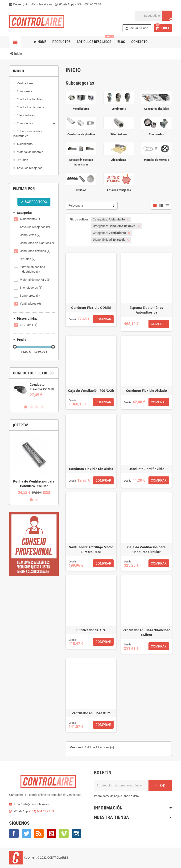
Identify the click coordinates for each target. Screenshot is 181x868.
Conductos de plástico (37, 243)
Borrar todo (34, 202)
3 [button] (37, 407)
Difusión (28, 259)
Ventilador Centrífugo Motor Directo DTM (91, 550)
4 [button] (42, 407)
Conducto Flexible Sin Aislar (91, 469)
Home (40, 42)
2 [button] (31, 407)
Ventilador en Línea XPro (91, 713)
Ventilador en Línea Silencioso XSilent (146, 632)
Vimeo (64, 833)
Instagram (76, 833)
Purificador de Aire (91, 630)
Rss (39, 833)
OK (160, 786)
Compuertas (30, 235)
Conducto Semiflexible (146, 469)
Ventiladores (30, 304)
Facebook (14, 833)
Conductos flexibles (35, 251)
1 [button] (26, 407)
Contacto (139, 42)
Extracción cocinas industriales (32, 269)
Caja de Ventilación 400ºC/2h (91, 391)
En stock (29, 325)
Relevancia (76, 206)
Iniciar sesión (137, 28)
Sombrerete (30, 296)
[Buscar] (153, 16)
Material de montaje (35, 280)
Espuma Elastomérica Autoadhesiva (146, 310)
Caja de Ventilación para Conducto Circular (146, 550)
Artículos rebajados (95, 40)
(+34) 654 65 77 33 (89, 4)
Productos (61, 42)
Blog (121, 42)
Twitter (26, 833)
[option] (34, 390)
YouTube (51, 833)
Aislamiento (30, 219)
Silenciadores (31, 288)
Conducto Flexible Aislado (146, 391)
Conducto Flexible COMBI (91, 308)
